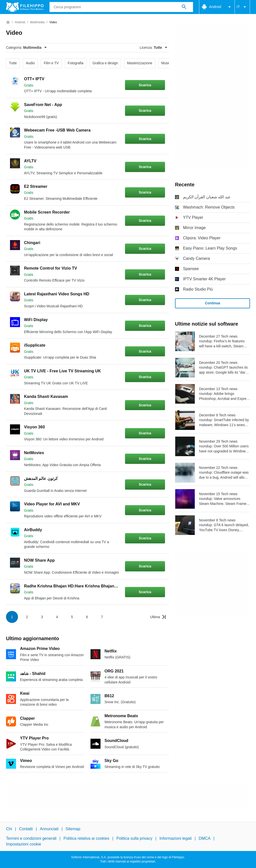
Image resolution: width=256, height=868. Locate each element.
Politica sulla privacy (134, 838)
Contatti (26, 829)
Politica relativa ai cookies (86, 838)
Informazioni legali (176, 838)
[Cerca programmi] (184, 7)
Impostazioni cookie (24, 844)
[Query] (121, 7)
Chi (9, 829)
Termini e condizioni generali (31, 838)
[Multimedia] (37, 22)
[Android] (20, 22)
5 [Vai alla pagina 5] (72, 617)
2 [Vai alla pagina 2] (27, 617)
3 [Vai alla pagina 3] (42, 617)
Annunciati (49, 829)
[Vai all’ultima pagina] (158, 617)
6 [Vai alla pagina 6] (87, 617)
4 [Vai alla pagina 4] (57, 617)
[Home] (8, 22)
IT (242, 7)
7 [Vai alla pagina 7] (102, 617)
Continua (213, 303)
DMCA (205, 838)
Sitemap (73, 829)
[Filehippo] (25, 7)
